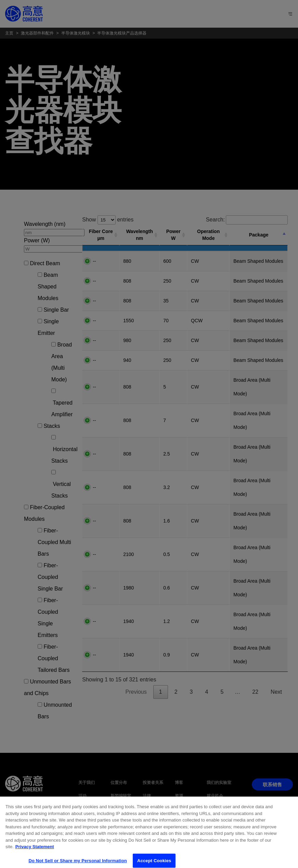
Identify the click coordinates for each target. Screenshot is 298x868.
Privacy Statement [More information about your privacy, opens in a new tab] (35, 859)
